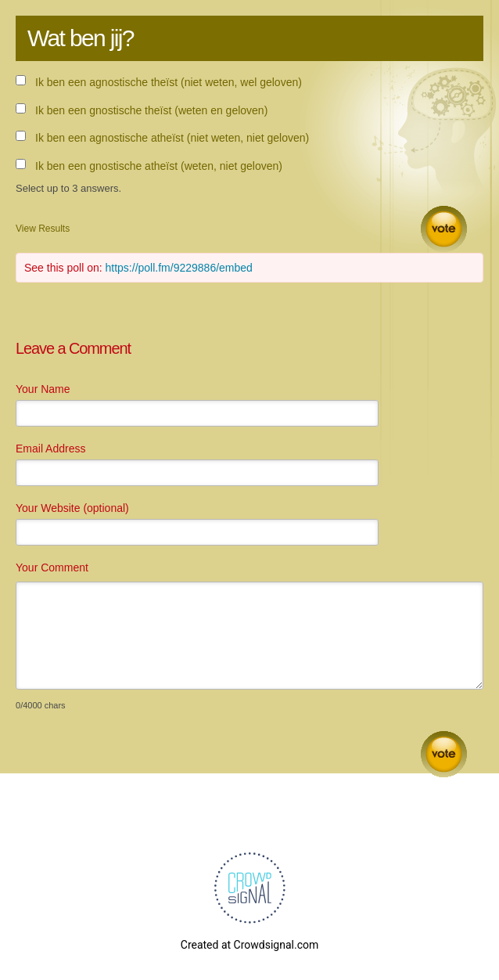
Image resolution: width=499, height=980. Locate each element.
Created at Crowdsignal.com (249, 945)
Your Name (43, 389)
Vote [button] (444, 229)
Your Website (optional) (72, 508)
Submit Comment (444, 754)
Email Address (50, 449)
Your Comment (52, 567)
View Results (43, 229)
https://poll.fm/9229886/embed (179, 268)
